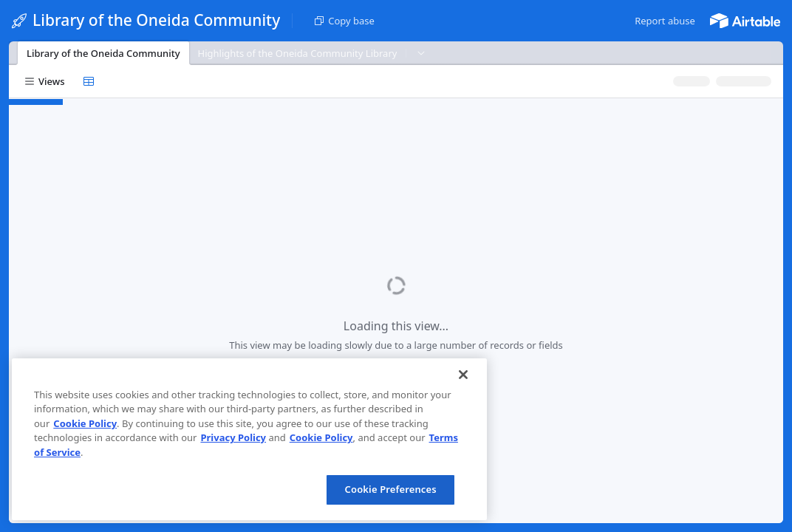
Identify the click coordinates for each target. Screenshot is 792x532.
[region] (249, 439)
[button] (665, 21)
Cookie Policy (85, 423)
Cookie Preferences (391, 489)
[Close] (463, 375)
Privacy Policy (233, 437)
